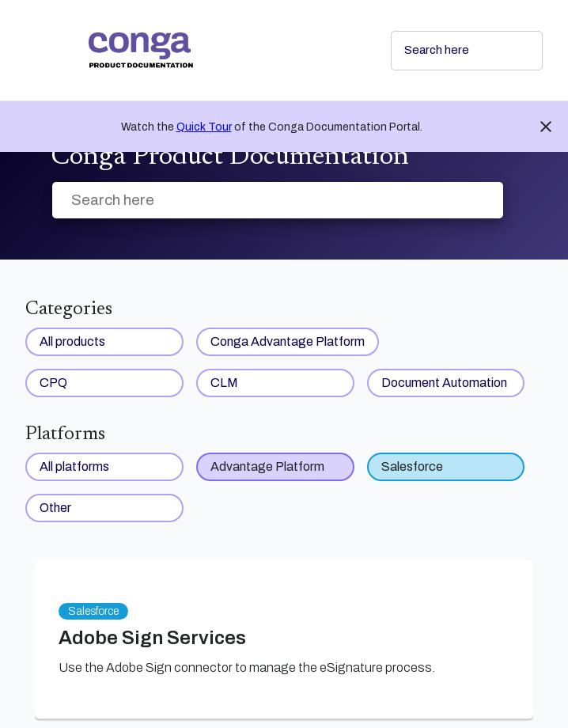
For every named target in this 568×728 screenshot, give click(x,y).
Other (55, 508)
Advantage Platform (267, 466)
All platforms (74, 466)
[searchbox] (513, 51)
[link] (227, 50)
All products (72, 341)
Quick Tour (204, 127)
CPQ (53, 383)
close (546, 127)
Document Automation (444, 383)
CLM (224, 383)
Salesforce (412, 466)
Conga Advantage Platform (288, 341)
